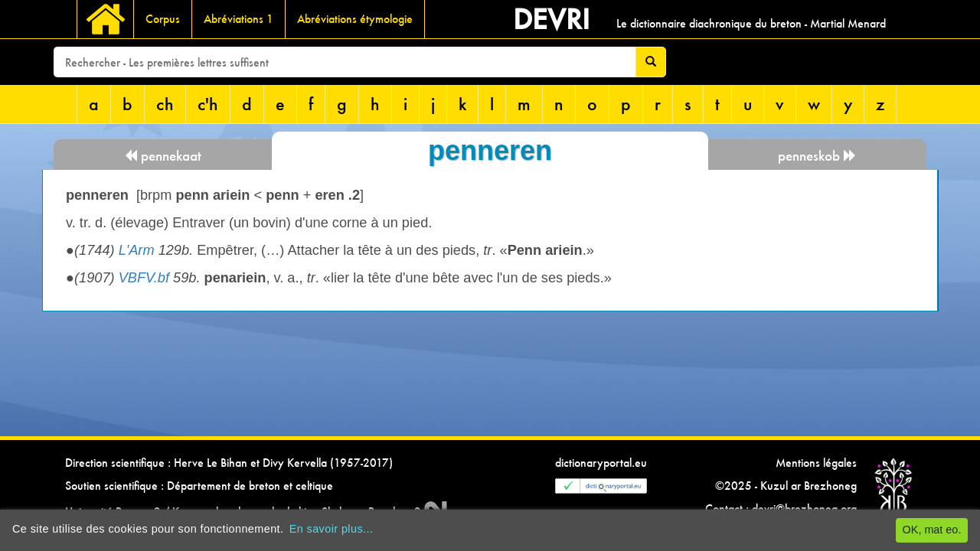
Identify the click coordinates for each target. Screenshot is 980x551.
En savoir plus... (332, 529)
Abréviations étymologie (355, 19)
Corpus (163, 19)
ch (165, 104)
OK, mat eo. (932, 530)
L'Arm (137, 250)
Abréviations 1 (238, 19)
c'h (208, 104)
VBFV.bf (144, 278)
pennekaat (163, 156)
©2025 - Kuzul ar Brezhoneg (786, 486)
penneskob (817, 156)
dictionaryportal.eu (601, 463)
